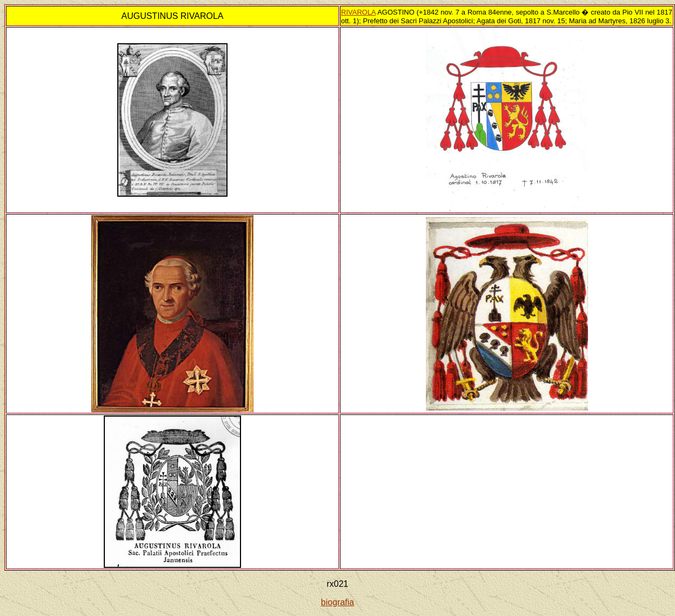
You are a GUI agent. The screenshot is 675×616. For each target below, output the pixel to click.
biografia (338, 602)
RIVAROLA (358, 12)
